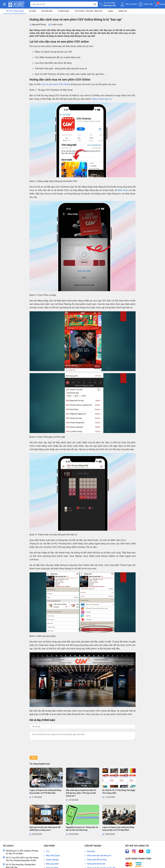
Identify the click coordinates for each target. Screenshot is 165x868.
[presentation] (50, 748)
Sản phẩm (49, 846)
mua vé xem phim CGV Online (55, 84)
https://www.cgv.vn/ (102, 99)
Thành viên (146, 4)
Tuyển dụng (64, 11)
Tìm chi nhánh (129, 4)
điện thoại (123, 190)
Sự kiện (33, 11)
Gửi (33, 758)
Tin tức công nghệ (15, 11)
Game (110, 11)
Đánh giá (123, 11)
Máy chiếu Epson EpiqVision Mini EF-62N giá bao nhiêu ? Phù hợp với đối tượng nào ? (81, 793)
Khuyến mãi (47, 11)
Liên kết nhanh (93, 846)
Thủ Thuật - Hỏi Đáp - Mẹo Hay (89, 11)
